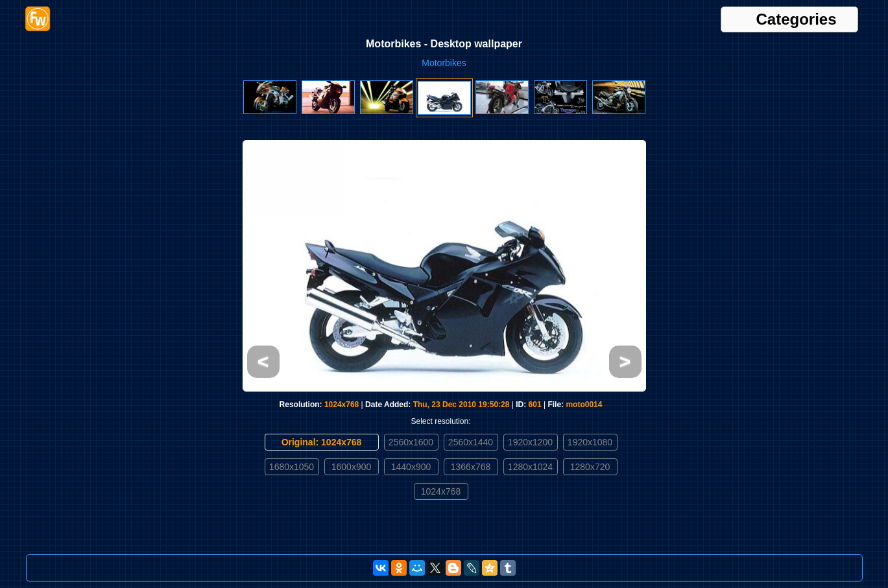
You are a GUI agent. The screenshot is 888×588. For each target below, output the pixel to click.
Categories (797, 19)
